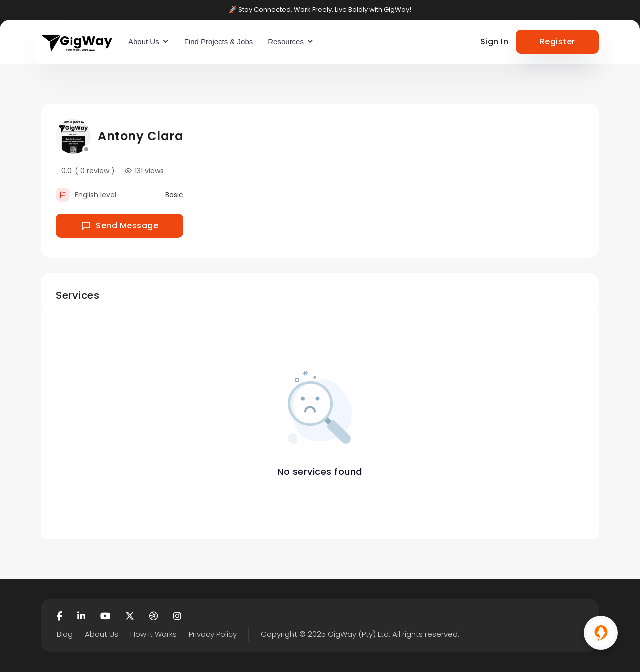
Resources (286, 42)
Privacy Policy (213, 634)
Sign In (495, 42)
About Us (144, 42)
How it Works (154, 634)
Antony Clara (141, 136)
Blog (65, 634)
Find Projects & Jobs (219, 42)
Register (558, 42)
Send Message (120, 226)
